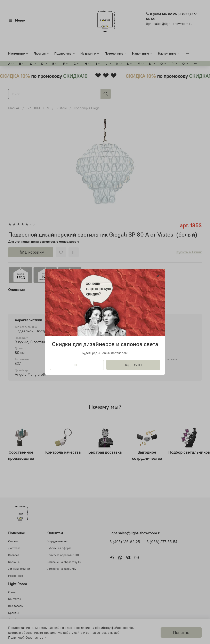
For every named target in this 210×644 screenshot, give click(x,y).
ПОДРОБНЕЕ (133, 365)
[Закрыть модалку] (158, 276)
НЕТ (77, 365)
